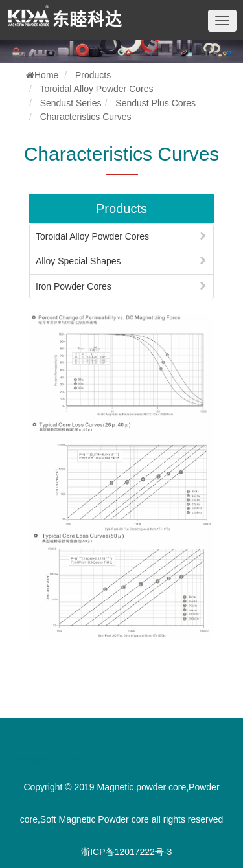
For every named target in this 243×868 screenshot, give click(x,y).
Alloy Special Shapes (78, 261)
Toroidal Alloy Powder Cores (96, 89)
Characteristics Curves (86, 117)
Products (93, 75)
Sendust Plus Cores (156, 103)
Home (42, 75)
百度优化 (76, 760)
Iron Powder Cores (74, 286)
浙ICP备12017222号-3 (126, 852)
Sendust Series (71, 103)
